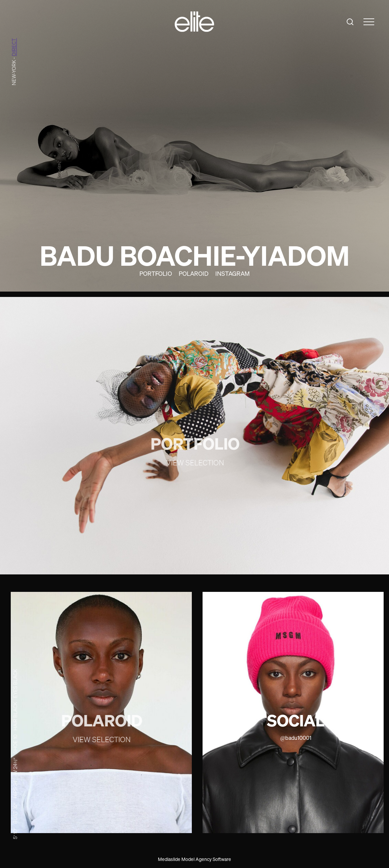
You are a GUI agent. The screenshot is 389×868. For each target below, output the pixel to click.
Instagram (232, 273)
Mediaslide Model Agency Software (194, 859)
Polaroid (194, 273)
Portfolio (156, 273)
